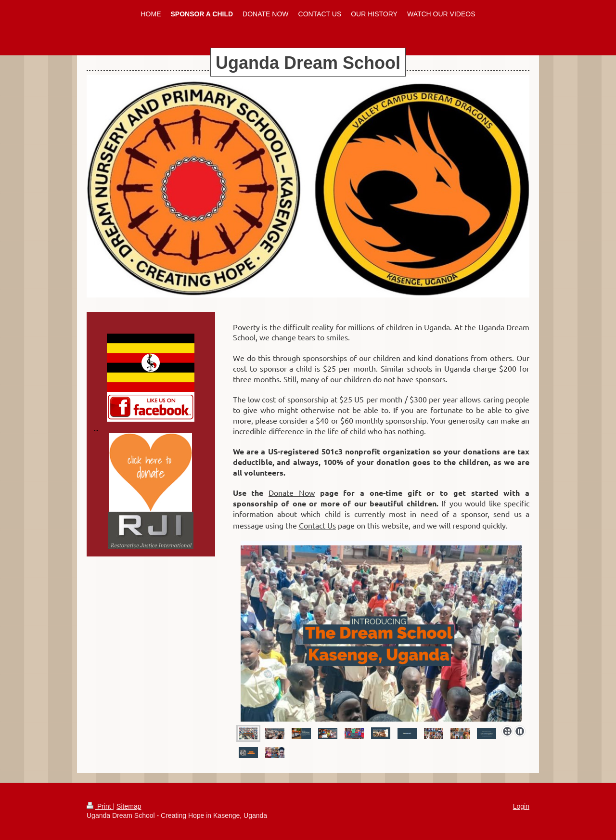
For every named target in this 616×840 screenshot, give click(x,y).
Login (521, 806)
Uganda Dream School (308, 63)
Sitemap (129, 806)
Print (100, 806)
